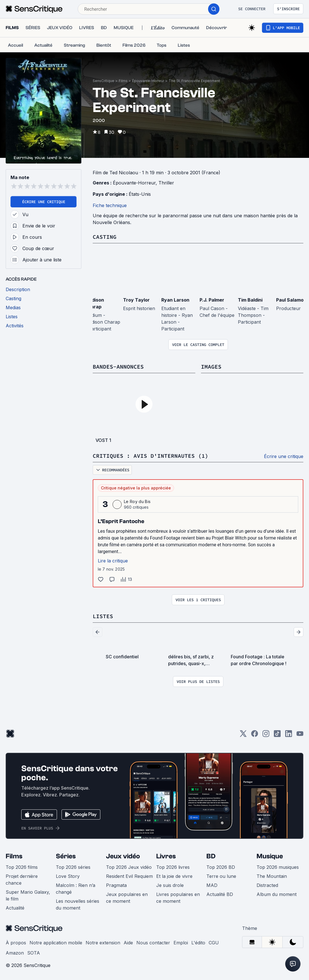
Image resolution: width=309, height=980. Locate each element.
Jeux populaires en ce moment (127, 898)
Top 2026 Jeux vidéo (129, 867)
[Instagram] (266, 735)
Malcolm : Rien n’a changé (76, 889)
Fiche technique (110, 205)
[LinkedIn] (289, 735)
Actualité (15, 908)
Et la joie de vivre (174, 876)
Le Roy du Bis (137, 501)
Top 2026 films (22, 867)
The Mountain (272, 876)
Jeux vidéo (123, 856)
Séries (66, 856)
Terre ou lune (221, 876)
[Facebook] (255, 735)
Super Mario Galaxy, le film (28, 895)
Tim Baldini (250, 300)
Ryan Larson (175, 300)
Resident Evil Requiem (129, 876)
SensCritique (103, 81)
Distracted (267, 885)
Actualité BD (220, 894)
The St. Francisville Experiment (194, 81)
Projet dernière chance (22, 880)
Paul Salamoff (292, 300)
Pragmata (116, 885)
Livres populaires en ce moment (178, 898)
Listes (103, 616)
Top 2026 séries (73, 867)
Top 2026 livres (173, 867)
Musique (270, 856)
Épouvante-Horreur (148, 81)
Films (123, 81)
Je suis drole (170, 885)
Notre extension (103, 943)
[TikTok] (277, 735)
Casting (105, 237)
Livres (166, 856)
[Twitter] (243, 735)
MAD (212, 885)
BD (211, 856)
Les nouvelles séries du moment (78, 904)
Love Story (68, 876)
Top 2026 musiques (278, 867)
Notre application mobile (56, 943)
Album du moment (277, 894)
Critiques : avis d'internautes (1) (151, 456)
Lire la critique (113, 561)
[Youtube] (300, 735)
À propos (16, 943)
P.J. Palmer (212, 300)
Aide (128, 943)
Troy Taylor (136, 300)
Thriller (166, 183)
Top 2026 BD (221, 867)
